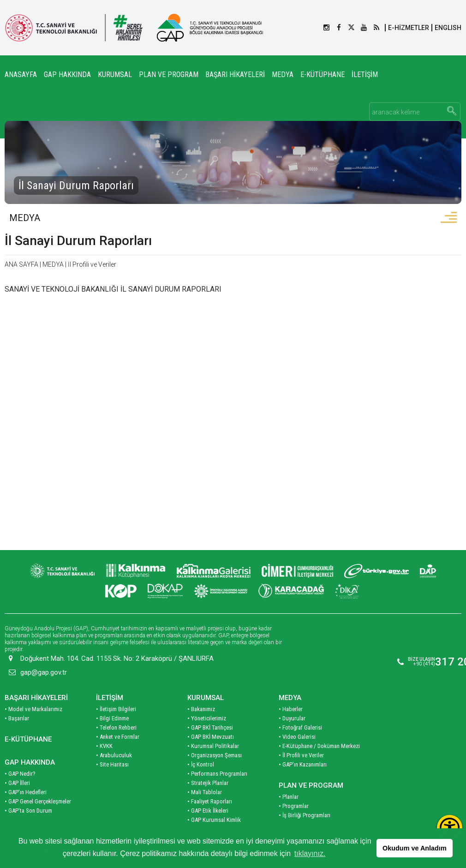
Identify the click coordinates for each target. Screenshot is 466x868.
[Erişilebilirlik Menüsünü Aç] (450, 828)
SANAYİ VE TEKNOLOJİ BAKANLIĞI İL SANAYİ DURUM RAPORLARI (113, 290)
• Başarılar (17, 718)
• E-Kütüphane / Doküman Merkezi (319, 745)
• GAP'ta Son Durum (28, 810)
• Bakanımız (201, 709)
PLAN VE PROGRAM (169, 75)
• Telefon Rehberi (116, 727)
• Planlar (289, 796)
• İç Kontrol (201, 764)
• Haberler (291, 709)
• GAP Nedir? (20, 773)
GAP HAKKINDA (67, 75)
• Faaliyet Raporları (210, 801)
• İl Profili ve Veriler (301, 755)
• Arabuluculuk (114, 755)
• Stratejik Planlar (208, 782)
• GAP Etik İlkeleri (208, 810)
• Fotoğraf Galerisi (300, 727)
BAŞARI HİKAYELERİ (235, 75)
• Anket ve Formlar (118, 736)
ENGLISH (448, 28)
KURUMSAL (115, 75)
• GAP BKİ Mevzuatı (211, 736)
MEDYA (283, 75)
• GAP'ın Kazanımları (303, 764)
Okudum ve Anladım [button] (415, 848)
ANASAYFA (21, 75)
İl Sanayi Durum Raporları (78, 241)
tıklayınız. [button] (310, 853)
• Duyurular (292, 718)
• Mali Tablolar (205, 792)
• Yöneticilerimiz (207, 718)
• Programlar (294, 805)
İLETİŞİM (365, 75)
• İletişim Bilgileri (116, 709)
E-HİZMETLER (409, 28)
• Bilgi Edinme (112, 718)
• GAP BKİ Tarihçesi (210, 727)
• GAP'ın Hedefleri (26, 792)
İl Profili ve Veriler (92, 265)
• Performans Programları (217, 773)
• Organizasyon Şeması (215, 755)
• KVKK (104, 745)
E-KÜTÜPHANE (323, 75)
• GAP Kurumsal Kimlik (214, 819)
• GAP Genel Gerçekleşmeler (38, 801)
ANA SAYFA (21, 265)
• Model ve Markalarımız (33, 709)
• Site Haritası (112, 764)
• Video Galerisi (297, 736)
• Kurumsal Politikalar (213, 745)
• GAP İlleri (17, 782)
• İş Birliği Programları (305, 815)
